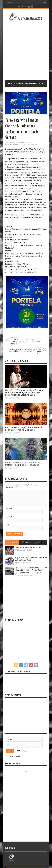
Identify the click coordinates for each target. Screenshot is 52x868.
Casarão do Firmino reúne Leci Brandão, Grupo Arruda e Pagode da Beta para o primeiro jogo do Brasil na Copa (24, 392)
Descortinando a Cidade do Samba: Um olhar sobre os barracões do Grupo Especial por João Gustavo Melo (31, 570)
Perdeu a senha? (14, 756)
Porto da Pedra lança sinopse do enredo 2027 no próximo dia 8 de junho (24, 429)
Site (7, 525)
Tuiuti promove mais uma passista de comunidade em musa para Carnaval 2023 (24, 350)
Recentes (26, 542)
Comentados (40, 542)
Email (8, 517)
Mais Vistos (12, 542)
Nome (8, 509)
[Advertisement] (26, 50)
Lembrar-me (23, 751)
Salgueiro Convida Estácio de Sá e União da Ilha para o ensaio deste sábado (28, 341)
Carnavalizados (15, 142)
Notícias (28, 142)
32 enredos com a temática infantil (29, 547)
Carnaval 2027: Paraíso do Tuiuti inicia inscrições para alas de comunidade (23, 464)
